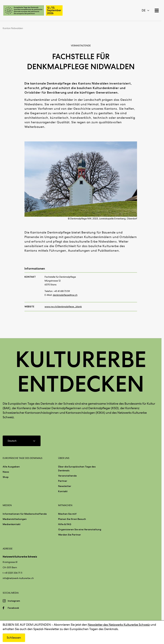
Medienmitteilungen (15, 519)
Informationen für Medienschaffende (25, 514)
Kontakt (63, 491)
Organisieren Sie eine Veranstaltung (80, 529)
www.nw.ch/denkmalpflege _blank (63, 307)
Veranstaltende (67, 476)
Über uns (64, 458)
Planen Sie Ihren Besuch (72, 519)
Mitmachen (65, 505)
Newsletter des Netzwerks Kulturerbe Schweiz (119, 625)
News (6, 472)
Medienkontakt (12, 524)
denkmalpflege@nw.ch (65, 295)
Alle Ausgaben (11, 467)
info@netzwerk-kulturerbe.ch (18, 578)
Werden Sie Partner (70, 535)
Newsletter (65, 486)
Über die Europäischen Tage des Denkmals (77, 469)
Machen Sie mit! (67, 514)
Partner (63, 481)
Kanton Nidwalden (13, 28)
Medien (7, 505)
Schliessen (14, 638)
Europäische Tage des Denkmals (23, 458)
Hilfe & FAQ (65, 524)
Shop (6, 477)
